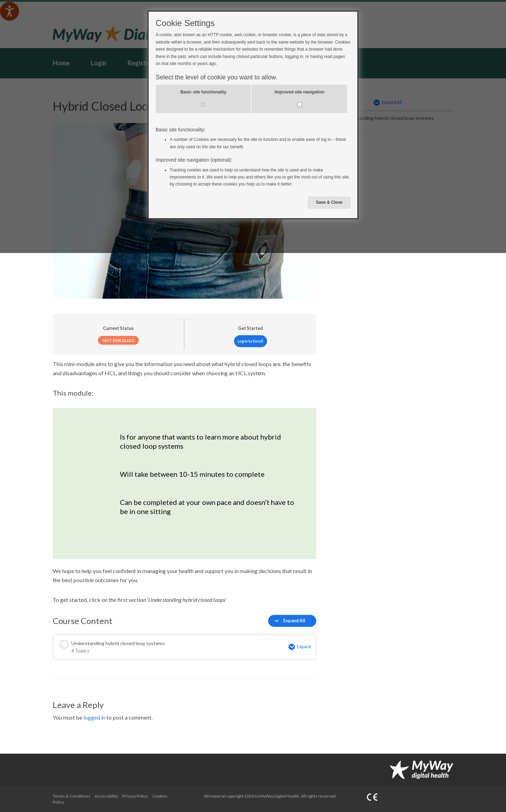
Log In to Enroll (250, 341)
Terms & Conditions (72, 796)
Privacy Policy (135, 796)
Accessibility (106, 796)
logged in (94, 717)
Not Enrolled (118, 340)
